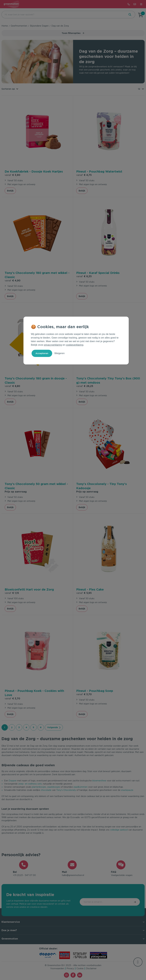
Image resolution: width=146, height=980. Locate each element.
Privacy (70, 968)
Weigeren (59, 353)
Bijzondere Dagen (39, 26)
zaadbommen (80, 786)
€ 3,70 (12, 698)
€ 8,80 (12, 386)
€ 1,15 (12, 593)
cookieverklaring (75, 345)
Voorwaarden (57, 968)
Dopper (13, 780)
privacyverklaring (53, 345)
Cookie (80, 968)
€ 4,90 (13, 280)
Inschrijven (127, 902)
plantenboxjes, (39, 786)
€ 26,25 (85, 386)
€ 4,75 (84, 175)
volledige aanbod (119, 829)
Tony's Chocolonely (66, 790)
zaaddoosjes (54, 786)
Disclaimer (91, 968)
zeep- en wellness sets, (30, 783)
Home (5, 26)
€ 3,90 (12, 175)
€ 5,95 (84, 593)
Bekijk (10, 190)
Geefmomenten (19, 26)
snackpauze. (127, 790)
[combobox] (64, 15)
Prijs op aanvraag (16, 491)
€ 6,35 (84, 276)
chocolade (46, 790)
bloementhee (99, 780)
